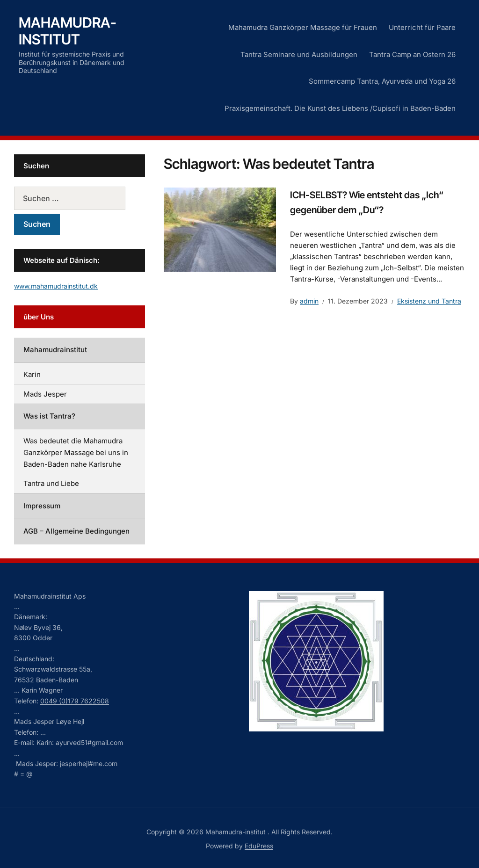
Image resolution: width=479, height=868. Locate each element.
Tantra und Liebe (51, 483)
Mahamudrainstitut (55, 350)
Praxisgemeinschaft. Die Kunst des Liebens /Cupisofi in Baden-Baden (340, 108)
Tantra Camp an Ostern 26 (412, 54)
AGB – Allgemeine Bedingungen (76, 531)
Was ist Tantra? (49, 416)
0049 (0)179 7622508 (75, 701)
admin (309, 301)
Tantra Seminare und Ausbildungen (299, 54)
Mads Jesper (45, 394)
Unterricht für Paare (422, 27)
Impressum (42, 506)
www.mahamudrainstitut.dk (56, 286)
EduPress (259, 846)
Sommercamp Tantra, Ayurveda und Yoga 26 (382, 81)
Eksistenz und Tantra (429, 301)
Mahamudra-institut (68, 31)
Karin (32, 374)
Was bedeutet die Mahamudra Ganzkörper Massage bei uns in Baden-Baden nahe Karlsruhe (76, 452)
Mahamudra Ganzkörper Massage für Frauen (303, 27)
